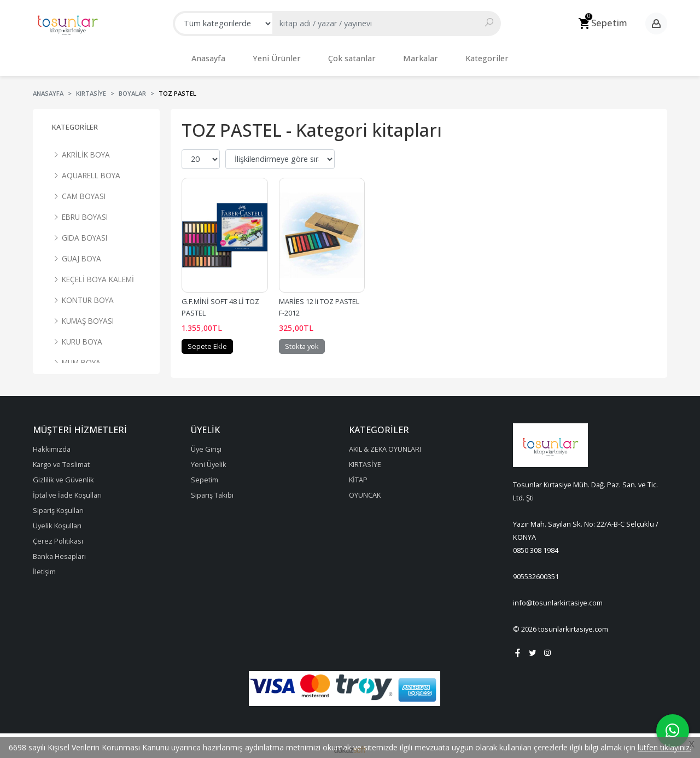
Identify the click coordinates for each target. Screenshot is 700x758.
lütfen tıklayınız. (664, 747)
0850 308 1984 (536, 545)
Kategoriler (75, 121)
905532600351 (536, 571)
